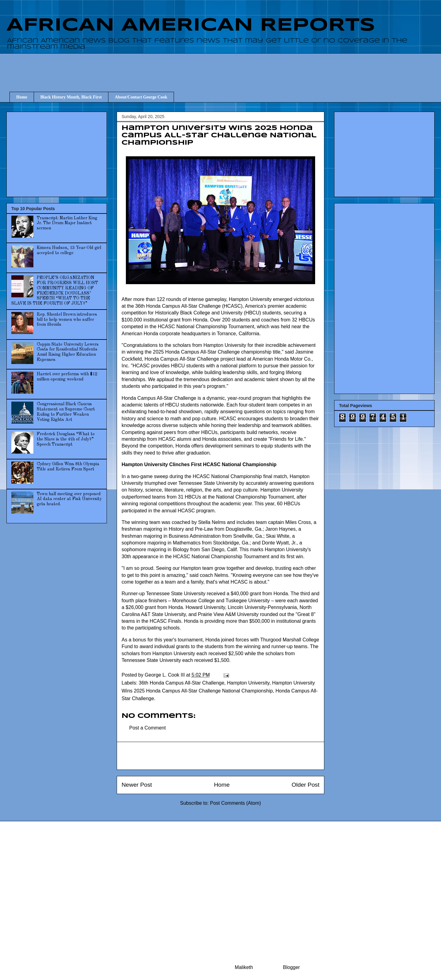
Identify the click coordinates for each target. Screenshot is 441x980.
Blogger (291, 967)
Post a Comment (147, 728)
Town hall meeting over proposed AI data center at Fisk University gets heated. (69, 499)
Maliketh (244, 967)
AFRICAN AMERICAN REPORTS (191, 25)
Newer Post (137, 785)
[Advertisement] (224, 67)
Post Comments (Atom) (236, 803)
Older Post (305, 785)
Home (22, 97)
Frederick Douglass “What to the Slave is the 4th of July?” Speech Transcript (66, 439)
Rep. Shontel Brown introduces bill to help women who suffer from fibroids (67, 320)
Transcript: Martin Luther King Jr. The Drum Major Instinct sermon (67, 223)
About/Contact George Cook (141, 97)
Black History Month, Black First (71, 97)
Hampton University (248, 683)
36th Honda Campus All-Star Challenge (181, 683)
